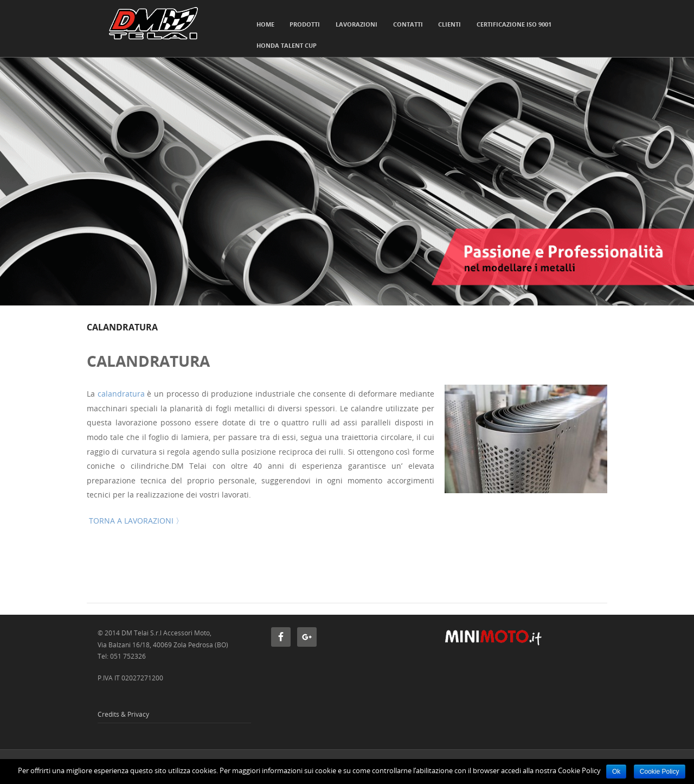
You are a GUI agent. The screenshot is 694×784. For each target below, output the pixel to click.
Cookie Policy (660, 772)
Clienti (449, 24)
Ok (616, 772)
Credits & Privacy (123, 714)
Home (265, 24)
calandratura (121, 394)
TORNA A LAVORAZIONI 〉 (135, 521)
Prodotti (305, 24)
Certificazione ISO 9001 (514, 24)
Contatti (408, 24)
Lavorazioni (356, 24)
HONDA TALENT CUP (287, 45)
